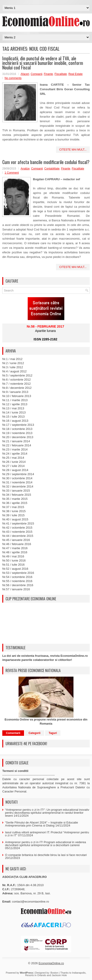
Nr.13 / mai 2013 (13, 408)
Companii (37, 74)
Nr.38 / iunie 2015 (14, 511)
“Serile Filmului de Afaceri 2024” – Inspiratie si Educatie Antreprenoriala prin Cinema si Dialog (42, 824)
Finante (48, 74)
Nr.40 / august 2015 (15, 519)
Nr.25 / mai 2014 (13, 458)
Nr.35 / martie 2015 (15, 499)
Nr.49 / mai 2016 (13, 556)
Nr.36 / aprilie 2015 (15, 503)
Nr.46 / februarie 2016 (17, 544)
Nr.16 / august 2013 (15, 421)
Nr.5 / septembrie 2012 (17, 375)
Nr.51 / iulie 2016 (14, 565)
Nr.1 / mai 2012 (12, 359)
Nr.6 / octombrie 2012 (16, 380)
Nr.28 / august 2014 (15, 470)
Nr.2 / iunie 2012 (13, 363)
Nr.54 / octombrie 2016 (17, 577)
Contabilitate (52, 169)
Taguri (53, 733)
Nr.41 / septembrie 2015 (18, 523)
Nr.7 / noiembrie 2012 (16, 384)
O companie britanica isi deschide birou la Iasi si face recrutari (46, 855)
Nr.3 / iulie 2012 (13, 367)
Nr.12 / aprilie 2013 (15, 404)
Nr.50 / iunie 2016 (14, 560)
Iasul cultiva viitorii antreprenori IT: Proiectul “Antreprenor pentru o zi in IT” (47, 834)
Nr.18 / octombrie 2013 (17, 429)
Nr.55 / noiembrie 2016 (17, 581)
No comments (13, 78)
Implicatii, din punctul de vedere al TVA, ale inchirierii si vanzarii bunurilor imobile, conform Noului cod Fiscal (43, 63)
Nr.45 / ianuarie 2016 (16, 540)
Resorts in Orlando (36, 975)
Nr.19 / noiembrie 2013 (17, 433)
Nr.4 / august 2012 (14, 371)
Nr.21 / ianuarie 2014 (16, 441)
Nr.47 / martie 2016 (15, 548)
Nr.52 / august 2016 (15, 569)
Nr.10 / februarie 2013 (17, 396)
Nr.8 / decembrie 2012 (17, 388)
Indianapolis (79, 973)
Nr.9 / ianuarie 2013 (15, 392)
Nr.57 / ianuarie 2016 (16, 589)
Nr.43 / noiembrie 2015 (17, 532)
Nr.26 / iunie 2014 (14, 462)
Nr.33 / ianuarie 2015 (16, 491)
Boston (54, 973)
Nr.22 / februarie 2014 (17, 445)
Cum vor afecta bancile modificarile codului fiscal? (46, 162)
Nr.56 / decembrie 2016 (18, 585)
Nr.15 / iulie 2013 (14, 417)
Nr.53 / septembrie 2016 (18, 573)
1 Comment (12, 173)
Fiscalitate (61, 74)
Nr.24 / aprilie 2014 (15, 454)
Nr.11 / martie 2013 (15, 400)
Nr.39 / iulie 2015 (14, 515)
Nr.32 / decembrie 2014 (18, 486)
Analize (25, 169)
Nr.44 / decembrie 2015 (18, 536)
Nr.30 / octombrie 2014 (17, 478)
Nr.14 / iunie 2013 (14, 412)
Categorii (35, 733)
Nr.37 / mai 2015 (13, 507)
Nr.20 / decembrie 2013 (18, 437)
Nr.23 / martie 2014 (15, 449)
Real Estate (76, 74)
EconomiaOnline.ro (51, 963)
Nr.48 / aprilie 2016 (15, 552)
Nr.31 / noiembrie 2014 (17, 482)
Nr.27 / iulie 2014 (14, 466)
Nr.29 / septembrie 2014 (18, 474)
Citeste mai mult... (73, 150)
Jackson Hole (59, 975)
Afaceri (25, 74)
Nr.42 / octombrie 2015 (17, 528)
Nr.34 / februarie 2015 (17, 495)
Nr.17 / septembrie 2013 (18, 425)
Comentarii (13, 733)
